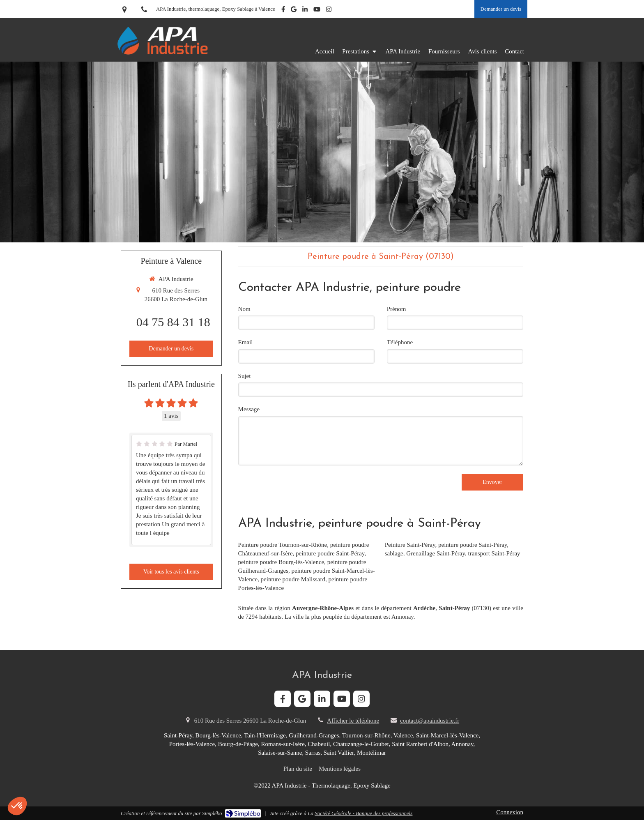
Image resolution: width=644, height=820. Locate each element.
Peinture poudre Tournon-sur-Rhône (283, 545)
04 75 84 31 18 (173, 322)
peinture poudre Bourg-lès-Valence (281, 562)
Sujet (245, 376)
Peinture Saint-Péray (410, 545)
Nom (244, 309)
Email (246, 342)
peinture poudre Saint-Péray (330, 553)
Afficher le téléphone (353, 721)
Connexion (510, 812)
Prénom (397, 309)
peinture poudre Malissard (293, 579)
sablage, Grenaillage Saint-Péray (425, 553)
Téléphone (400, 342)
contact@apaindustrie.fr (430, 721)
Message (249, 409)
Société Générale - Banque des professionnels (363, 813)
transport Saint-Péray (494, 553)
